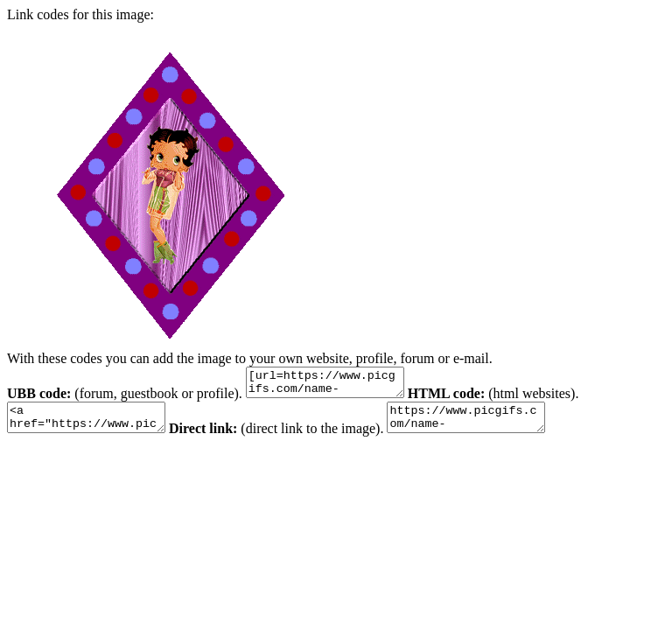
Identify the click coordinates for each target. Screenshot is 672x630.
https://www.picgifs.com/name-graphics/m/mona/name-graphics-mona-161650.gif (492, 425)
